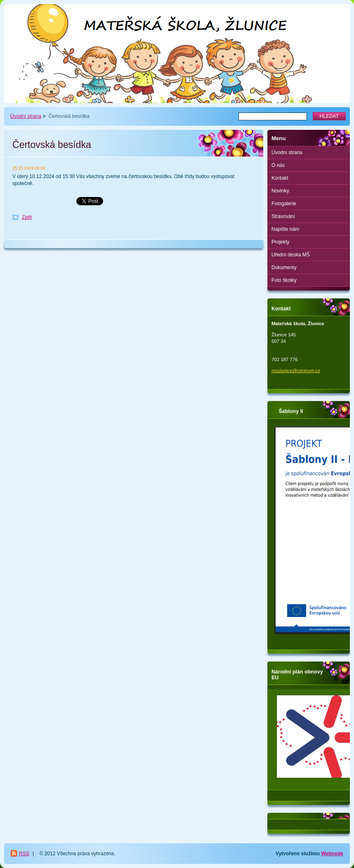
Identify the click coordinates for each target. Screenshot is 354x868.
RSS (24, 854)
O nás (278, 165)
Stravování (283, 216)
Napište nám (285, 229)
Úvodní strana (26, 116)
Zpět (27, 217)
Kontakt (280, 178)
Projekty (280, 242)
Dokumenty (284, 267)
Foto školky (284, 280)
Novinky (280, 191)
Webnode (332, 854)
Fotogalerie (284, 204)
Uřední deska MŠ (291, 255)
